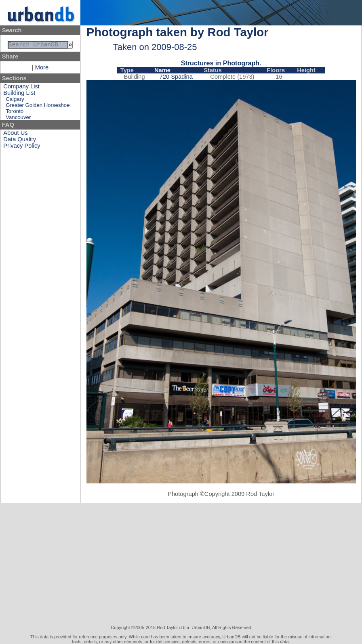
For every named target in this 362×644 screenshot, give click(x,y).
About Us (15, 134)
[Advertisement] (181, 564)
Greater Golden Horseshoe (38, 107)
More (42, 69)
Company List (21, 88)
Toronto (15, 113)
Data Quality (20, 141)
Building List (19, 94)
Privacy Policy (22, 147)
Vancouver (18, 119)
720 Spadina (176, 77)
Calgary (15, 101)
